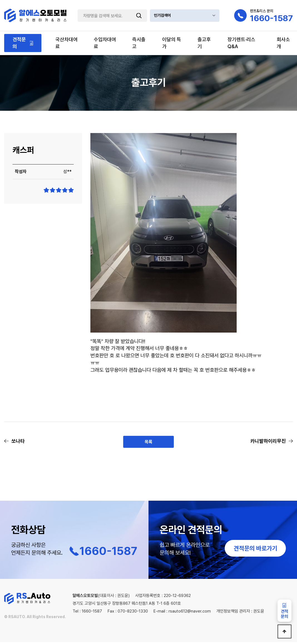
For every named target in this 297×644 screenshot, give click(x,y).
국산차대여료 (66, 43)
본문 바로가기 (0, 0)
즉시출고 (139, 43)
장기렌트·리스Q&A (241, 43)
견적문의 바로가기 (255, 550)
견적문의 (19, 43)
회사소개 (283, 43)
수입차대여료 (105, 43)
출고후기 (204, 43)
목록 (148, 443)
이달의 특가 (172, 43)
